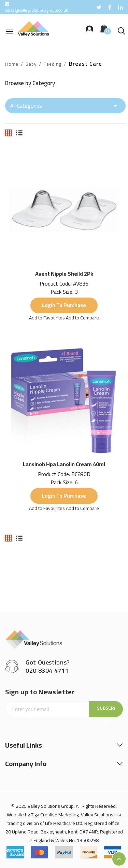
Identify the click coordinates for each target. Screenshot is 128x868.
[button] (47, 318)
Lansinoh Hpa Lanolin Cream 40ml (64, 464)
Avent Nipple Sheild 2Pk (64, 274)
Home (12, 64)
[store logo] (33, 29)
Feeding (53, 64)
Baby (31, 64)
